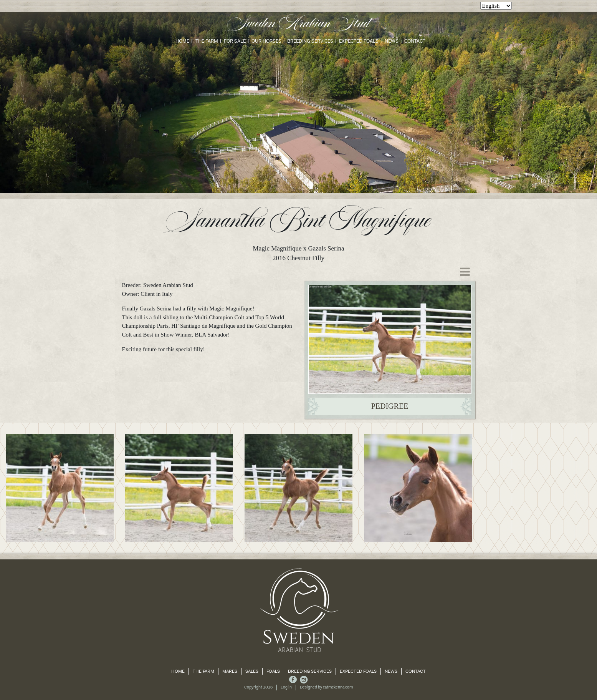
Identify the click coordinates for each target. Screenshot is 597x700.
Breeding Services (310, 41)
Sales (252, 671)
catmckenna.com (338, 687)
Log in (286, 687)
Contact (415, 41)
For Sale (235, 41)
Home (182, 41)
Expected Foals (359, 41)
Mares (230, 671)
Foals (273, 671)
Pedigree (390, 406)
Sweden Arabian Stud (298, 24)
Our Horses (266, 41)
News (392, 41)
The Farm (207, 41)
